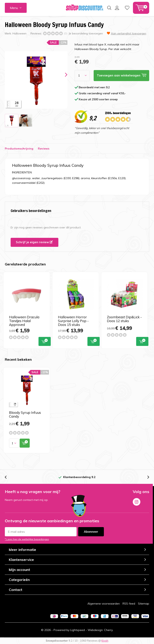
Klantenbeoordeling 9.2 (79, 477)
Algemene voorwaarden (104, 604)
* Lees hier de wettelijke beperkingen (27, 539)
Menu (14, 8)
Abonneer (91, 532)
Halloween (19, 33)
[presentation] (63, 75)
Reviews (44, 149)
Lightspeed (78, 630)
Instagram (137, 501)
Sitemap (144, 604)
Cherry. (109, 630)
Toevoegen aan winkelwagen (45, 341)
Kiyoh (105, 641)
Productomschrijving (19, 149)
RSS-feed (129, 604)
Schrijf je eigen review (34, 242)
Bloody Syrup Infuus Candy (25, 414)
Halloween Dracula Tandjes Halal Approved (24, 321)
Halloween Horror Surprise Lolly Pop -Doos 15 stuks (73, 321)
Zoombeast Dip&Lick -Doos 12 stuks (124, 319)
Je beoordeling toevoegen (86, 33)
